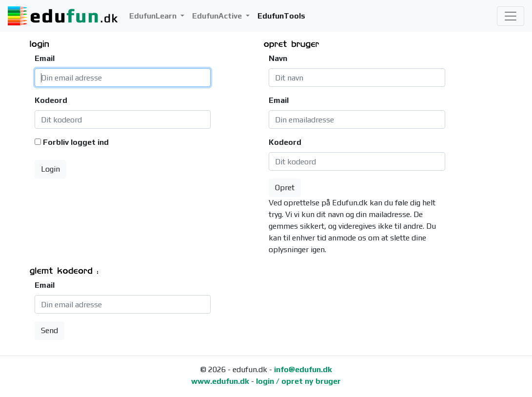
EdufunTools (281, 16)
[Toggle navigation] (511, 16)
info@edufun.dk (303, 369)
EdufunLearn (154, 16)
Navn (278, 58)
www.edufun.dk (220, 381)
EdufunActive (218, 16)
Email (45, 58)
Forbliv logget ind (76, 142)
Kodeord (50, 100)
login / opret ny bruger (298, 381)
